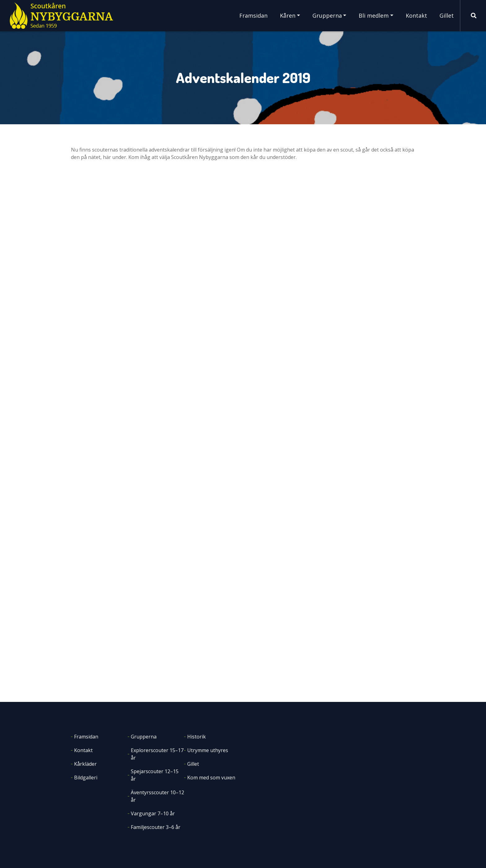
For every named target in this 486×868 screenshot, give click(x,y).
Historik (197, 737)
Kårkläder (85, 764)
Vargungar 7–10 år (153, 813)
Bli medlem (374, 15)
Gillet (447, 15)
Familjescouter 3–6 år (156, 827)
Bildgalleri (86, 778)
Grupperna (327, 15)
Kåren (288, 15)
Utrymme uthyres (208, 750)
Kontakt (416, 15)
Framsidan (253, 15)
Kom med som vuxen (211, 778)
